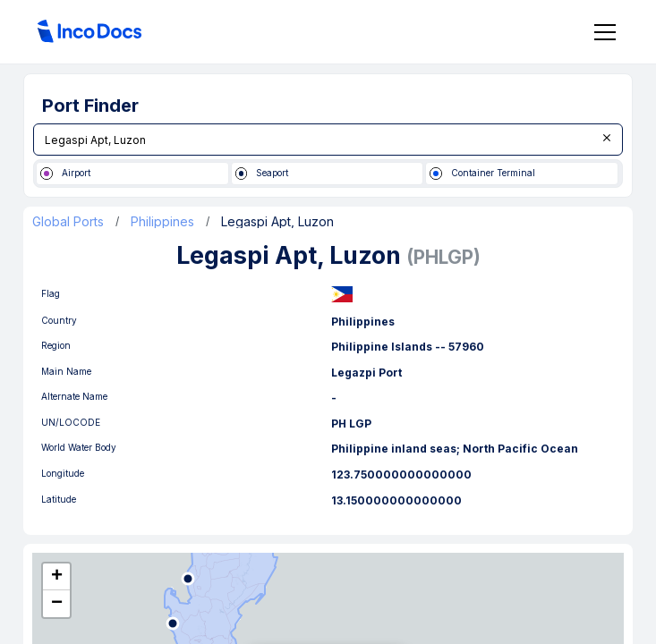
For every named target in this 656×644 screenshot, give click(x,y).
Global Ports (68, 222)
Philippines (162, 222)
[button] (56, 577)
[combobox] (328, 140)
